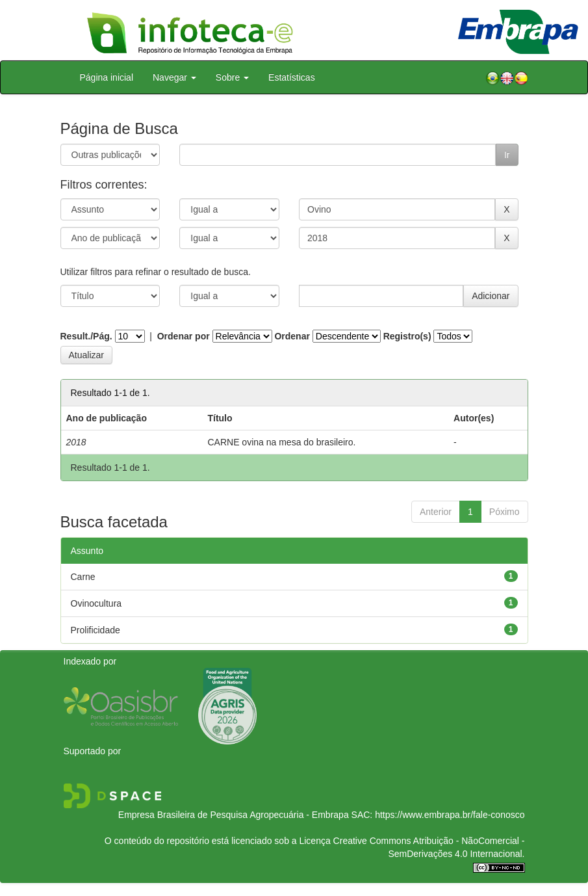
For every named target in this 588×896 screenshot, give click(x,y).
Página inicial (107, 77)
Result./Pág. (86, 336)
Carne (83, 577)
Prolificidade (96, 630)
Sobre (232, 77)
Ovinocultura (96, 603)
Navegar (174, 77)
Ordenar (292, 336)
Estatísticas (292, 77)
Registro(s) (407, 336)
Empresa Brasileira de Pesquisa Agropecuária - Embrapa (234, 815)
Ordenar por (184, 336)
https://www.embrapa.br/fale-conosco (450, 815)
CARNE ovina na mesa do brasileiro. (281, 442)
